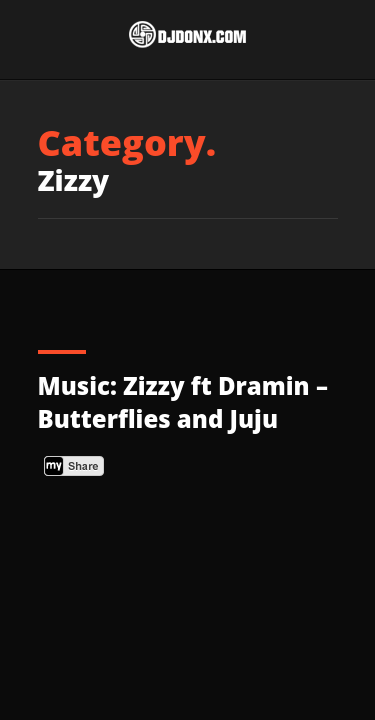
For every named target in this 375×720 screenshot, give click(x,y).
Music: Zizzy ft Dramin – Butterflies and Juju (183, 402)
